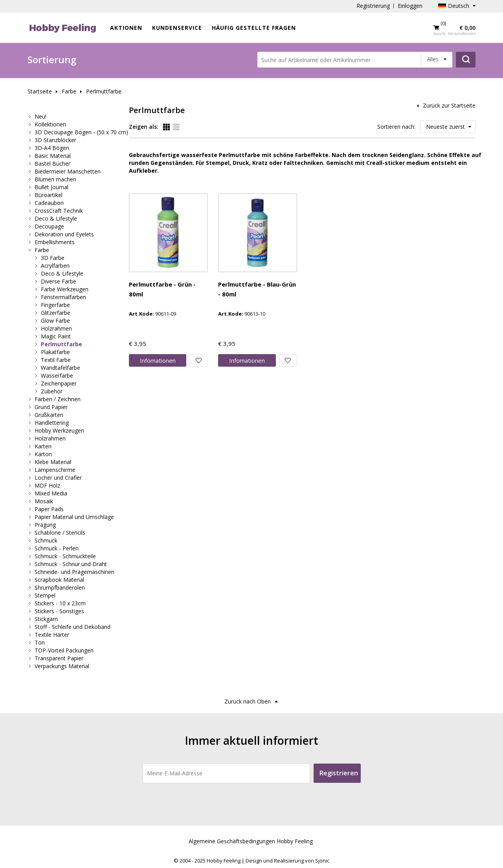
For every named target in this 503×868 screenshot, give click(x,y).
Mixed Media (51, 493)
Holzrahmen (56, 328)
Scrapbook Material (59, 580)
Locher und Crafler (58, 478)
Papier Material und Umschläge (74, 517)
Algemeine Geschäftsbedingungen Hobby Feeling (251, 841)
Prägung (45, 525)
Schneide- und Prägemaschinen (74, 572)
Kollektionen (50, 124)
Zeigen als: (144, 127)
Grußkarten (49, 415)
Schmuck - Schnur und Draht (71, 564)
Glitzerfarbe (56, 313)
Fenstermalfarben (63, 297)
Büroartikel (49, 195)
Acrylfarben (55, 266)
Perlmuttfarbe (104, 91)
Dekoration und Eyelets (64, 234)
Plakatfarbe (55, 352)
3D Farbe (53, 258)
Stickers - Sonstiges (59, 611)
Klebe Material (53, 462)
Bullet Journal (51, 187)
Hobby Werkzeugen (59, 430)
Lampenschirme (55, 470)
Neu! (40, 116)
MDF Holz (47, 485)
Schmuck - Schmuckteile (65, 556)
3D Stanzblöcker (55, 140)
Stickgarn (46, 619)
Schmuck (46, 540)
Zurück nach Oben (248, 701)
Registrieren (339, 773)
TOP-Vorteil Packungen (64, 650)
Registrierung (373, 6)
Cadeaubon (49, 203)
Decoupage (49, 226)
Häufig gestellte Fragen (254, 28)
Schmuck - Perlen (57, 548)
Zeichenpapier (59, 383)
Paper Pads (49, 509)
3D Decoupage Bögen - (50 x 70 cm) (81, 132)
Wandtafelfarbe (61, 368)
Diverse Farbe (59, 281)
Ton (40, 642)
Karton (43, 454)
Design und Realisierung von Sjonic (287, 861)
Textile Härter (52, 635)
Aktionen (126, 28)
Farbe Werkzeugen (65, 289)
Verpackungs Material (62, 666)
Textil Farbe (56, 360)
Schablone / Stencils (60, 533)
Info (158, 360)
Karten (43, 446)
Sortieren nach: (396, 127)
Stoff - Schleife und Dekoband (73, 627)
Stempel (45, 595)
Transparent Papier (59, 658)
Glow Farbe (55, 321)
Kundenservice (177, 28)
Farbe (69, 91)
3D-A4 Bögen (52, 148)
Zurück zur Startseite (449, 105)
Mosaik (44, 501)
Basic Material (53, 156)
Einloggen (410, 6)
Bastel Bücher (52, 164)
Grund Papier (51, 407)
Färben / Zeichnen (58, 399)
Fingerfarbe (55, 305)
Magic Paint (56, 336)
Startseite (40, 91)
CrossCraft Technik (59, 211)
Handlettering (52, 423)
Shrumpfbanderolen (60, 587)
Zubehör (52, 391)
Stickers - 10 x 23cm (60, 603)
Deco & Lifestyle (56, 218)
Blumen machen (55, 179)
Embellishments (55, 242)
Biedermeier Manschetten (68, 171)
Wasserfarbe (57, 376)
